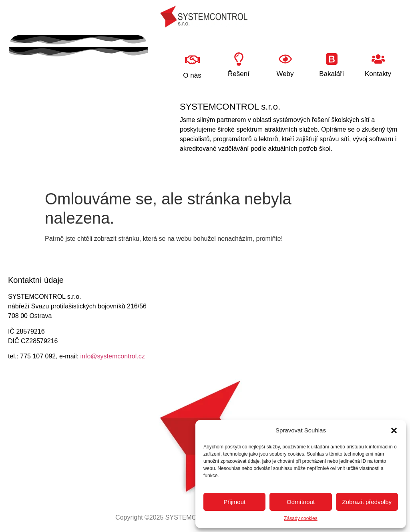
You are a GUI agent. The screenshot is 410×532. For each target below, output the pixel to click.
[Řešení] (239, 59)
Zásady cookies (300, 518)
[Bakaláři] (332, 59)
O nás (192, 75)
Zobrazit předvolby (367, 502)
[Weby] (285, 59)
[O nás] (192, 60)
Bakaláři (331, 74)
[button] (394, 430)
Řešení (239, 74)
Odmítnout (301, 502)
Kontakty (378, 74)
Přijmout (234, 502)
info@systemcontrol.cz (113, 356)
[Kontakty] (378, 59)
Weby (285, 74)
